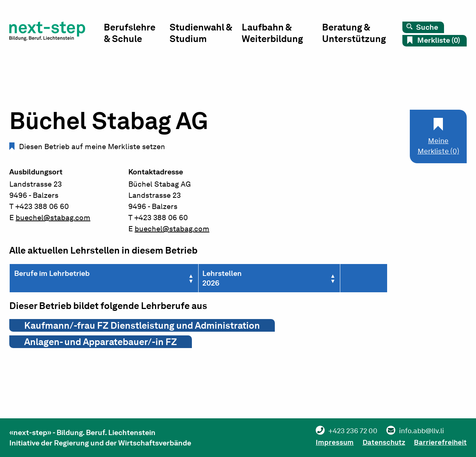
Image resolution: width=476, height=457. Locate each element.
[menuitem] (139, 36)
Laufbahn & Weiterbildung (274, 34)
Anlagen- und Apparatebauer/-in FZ (101, 342)
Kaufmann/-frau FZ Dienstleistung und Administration (142, 325)
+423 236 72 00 (347, 431)
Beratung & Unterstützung (354, 34)
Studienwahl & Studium (203, 34)
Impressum (327, 442)
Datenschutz (380, 442)
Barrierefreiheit (440, 442)
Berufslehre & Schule (132, 34)
